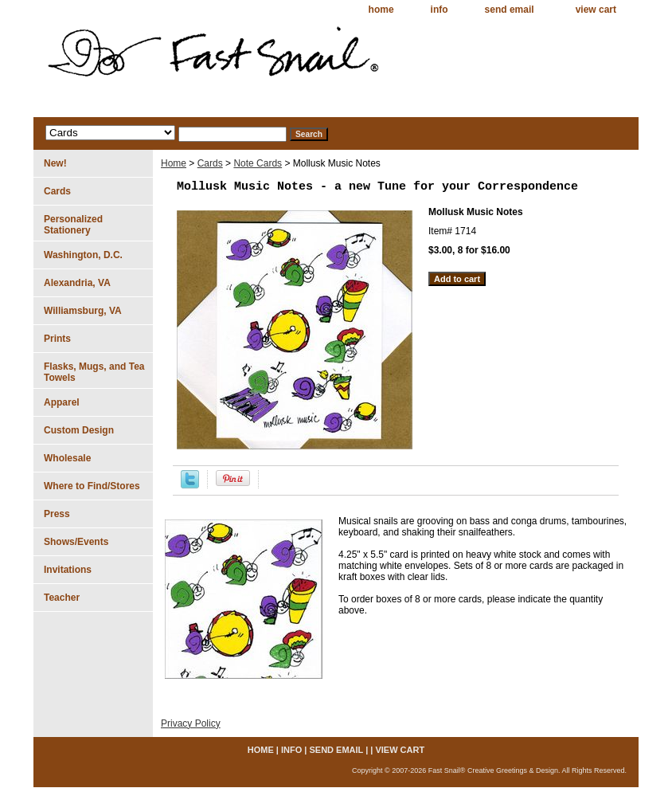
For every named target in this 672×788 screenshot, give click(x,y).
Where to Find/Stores (92, 486)
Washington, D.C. (83, 255)
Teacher (62, 598)
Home (174, 163)
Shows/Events (76, 542)
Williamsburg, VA (83, 311)
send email (510, 10)
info (440, 10)
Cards (210, 163)
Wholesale (67, 458)
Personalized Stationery (73, 225)
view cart (596, 10)
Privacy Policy (191, 723)
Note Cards (258, 163)
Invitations (68, 570)
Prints (57, 339)
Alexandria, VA (77, 283)
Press (57, 514)
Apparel (62, 402)
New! (55, 163)
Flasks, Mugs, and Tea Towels (94, 372)
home (381, 10)
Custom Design (79, 430)
